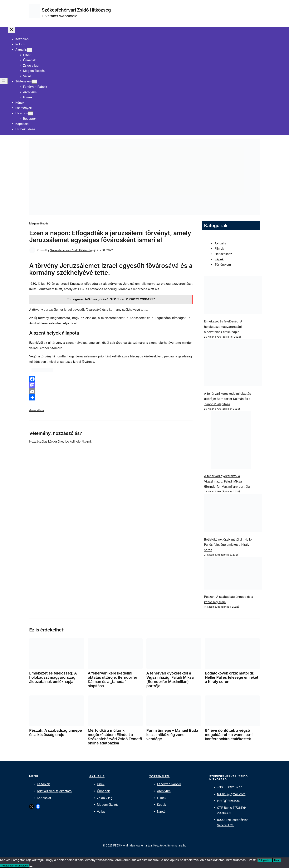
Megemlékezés (39, 223)
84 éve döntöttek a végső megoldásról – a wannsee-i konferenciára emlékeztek (229, 735)
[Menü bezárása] (12, 30)
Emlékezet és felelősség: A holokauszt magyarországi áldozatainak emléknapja (223, 327)
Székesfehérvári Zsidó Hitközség (76, 10)
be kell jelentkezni (78, 441)
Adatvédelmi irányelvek (15, 866)
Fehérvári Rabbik (169, 784)
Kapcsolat (44, 798)
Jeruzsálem (37, 410)
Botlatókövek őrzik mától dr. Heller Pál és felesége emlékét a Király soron (228, 545)
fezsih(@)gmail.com (231, 794)
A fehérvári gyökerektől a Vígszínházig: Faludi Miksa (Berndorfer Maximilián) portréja (227, 481)
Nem (277, 860)
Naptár (162, 812)
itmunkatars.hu (177, 845)
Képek (219, 259)
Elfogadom (265, 860)
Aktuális (220, 243)
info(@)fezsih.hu (229, 801)
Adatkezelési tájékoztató (54, 791)
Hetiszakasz (223, 254)
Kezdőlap (44, 784)
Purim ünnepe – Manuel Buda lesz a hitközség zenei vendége (172, 735)
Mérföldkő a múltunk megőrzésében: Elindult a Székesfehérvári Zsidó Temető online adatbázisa (115, 737)
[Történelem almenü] (34, 82)
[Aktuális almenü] (29, 50)
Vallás (101, 812)
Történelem (223, 265)
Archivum (164, 791)
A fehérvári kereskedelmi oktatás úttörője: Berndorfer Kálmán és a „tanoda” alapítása (228, 399)
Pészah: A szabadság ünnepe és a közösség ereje (56, 733)
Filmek (219, 249)
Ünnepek (103, 791)
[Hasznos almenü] (31, 113)
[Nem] (31, 866)
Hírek (101, 784)
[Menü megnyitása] (4, 81)
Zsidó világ (105, 798)
